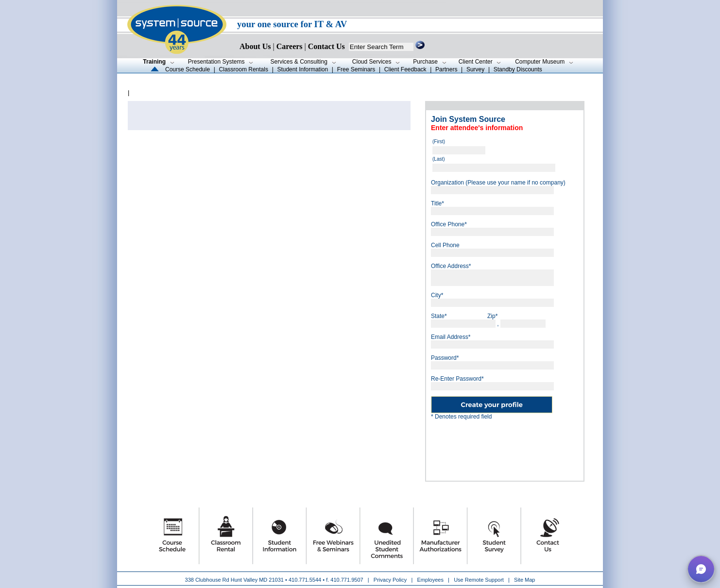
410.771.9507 (347, 580)
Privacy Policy (391, 580)
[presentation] (505, 447)
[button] (701, 569)
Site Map (524, 580)
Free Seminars (356, 69)
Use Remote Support (479, 580)
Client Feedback (405, 69)
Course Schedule (188, 69)
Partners (446, 69)
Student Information (302, 69)
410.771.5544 (305, 580)
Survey (475, 69)
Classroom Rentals (244, 69)
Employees (430, 580)
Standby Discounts (518, 69)
